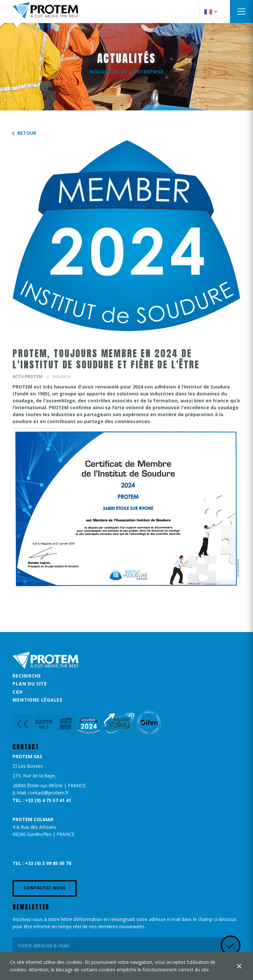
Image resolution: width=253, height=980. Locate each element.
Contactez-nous (45, 888)
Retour (23, 133)
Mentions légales (37, 700)
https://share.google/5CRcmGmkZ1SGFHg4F (65, 810)
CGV (17, 692)
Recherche (27, 676)
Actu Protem (28, 376)
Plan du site (30, 684)
